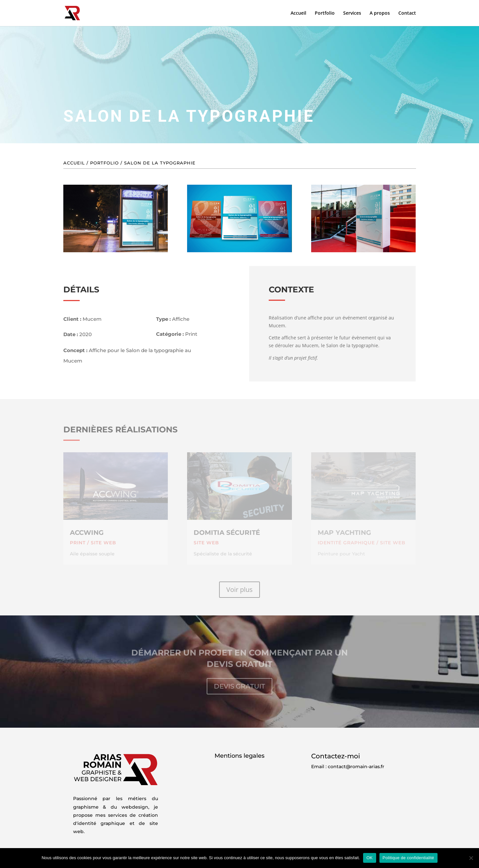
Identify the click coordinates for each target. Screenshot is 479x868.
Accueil (298, 13)
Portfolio (325, 13)
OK (369, 858)
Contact (407, 13)
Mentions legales (239, 756)
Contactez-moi (336, 756)
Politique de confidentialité (408, 858)
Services (352, 13)
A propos (380, 13)
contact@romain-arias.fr (356, 767)
